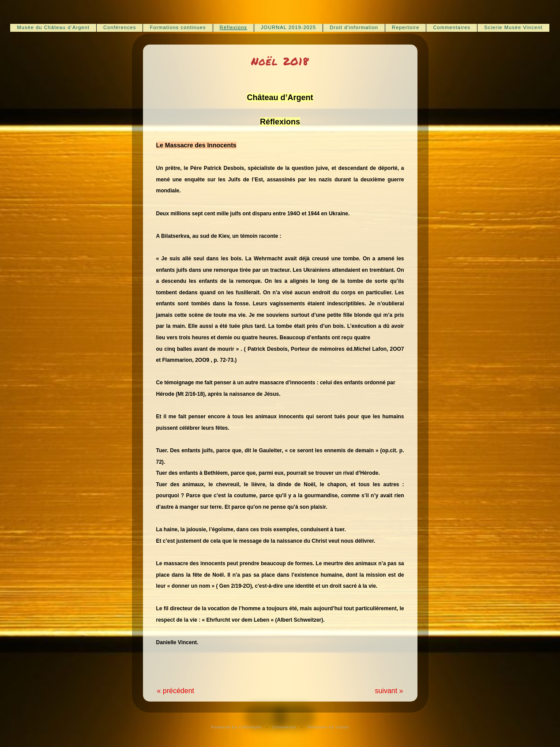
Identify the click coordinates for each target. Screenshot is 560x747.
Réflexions (233, 27)
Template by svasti (328, 727)
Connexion (284, 727)
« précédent (176, 691)
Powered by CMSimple (236, 727)
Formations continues (178, 27)
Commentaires (452, 27)
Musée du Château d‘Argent (53, 27)
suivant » (389, 691)
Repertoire (406, 27)
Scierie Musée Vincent (513, 27)
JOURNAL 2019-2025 (288, 27)
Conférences (120, 27)
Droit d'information (354, 27)
